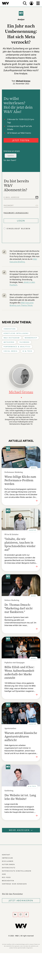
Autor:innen (8, 864)
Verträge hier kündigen (14, 884)
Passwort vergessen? (16, 213)
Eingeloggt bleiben (19, 229)
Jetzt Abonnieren (21, 900)
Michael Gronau (23, 81)
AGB (4, 874)
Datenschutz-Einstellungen (17, 871)
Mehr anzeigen (21, 830)
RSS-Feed (6, 877)
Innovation (10, 329)
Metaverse (9, 342)
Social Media (11, 351)
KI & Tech (27, 351)
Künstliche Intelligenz (16, 333)
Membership (31, 338)
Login (21, 221)
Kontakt (6, 855)
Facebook (25, 342)
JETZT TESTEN (21, 140)
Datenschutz (9, 868)
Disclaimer (8, 861)
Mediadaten (8, 881)
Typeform (11, 156)
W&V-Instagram (12, 338)
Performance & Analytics (17, 347)
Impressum (7, 858)
